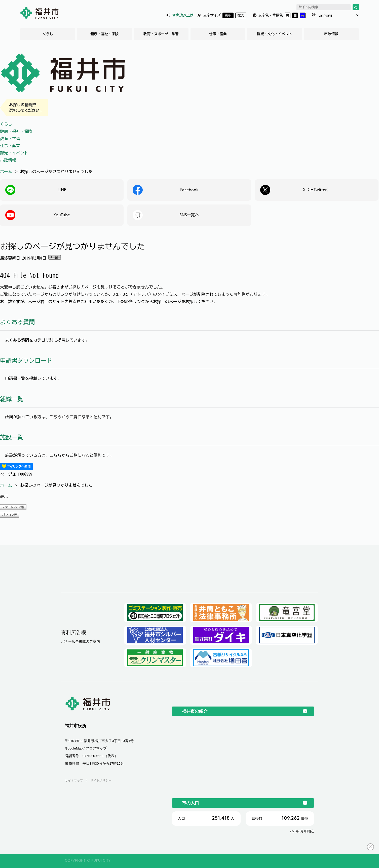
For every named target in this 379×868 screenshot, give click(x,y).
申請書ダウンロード (26, 361)
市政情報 (331, 34)
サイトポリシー (101, 780)
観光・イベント (14, 153)
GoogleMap (74, 748)
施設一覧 (12, 437)
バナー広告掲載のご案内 (81, 641)
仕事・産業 (218, 34)
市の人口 (191, 803)
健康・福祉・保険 (104, 34)
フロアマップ (96, 748)
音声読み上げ (183, 15)
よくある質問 (17, 322)
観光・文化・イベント (275, 34)
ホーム (6, 172)
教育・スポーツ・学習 (161, 34)
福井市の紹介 (195, 711)
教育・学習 (10, 139)
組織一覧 (12, 399)
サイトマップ (74, 780)
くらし (48, 34)
